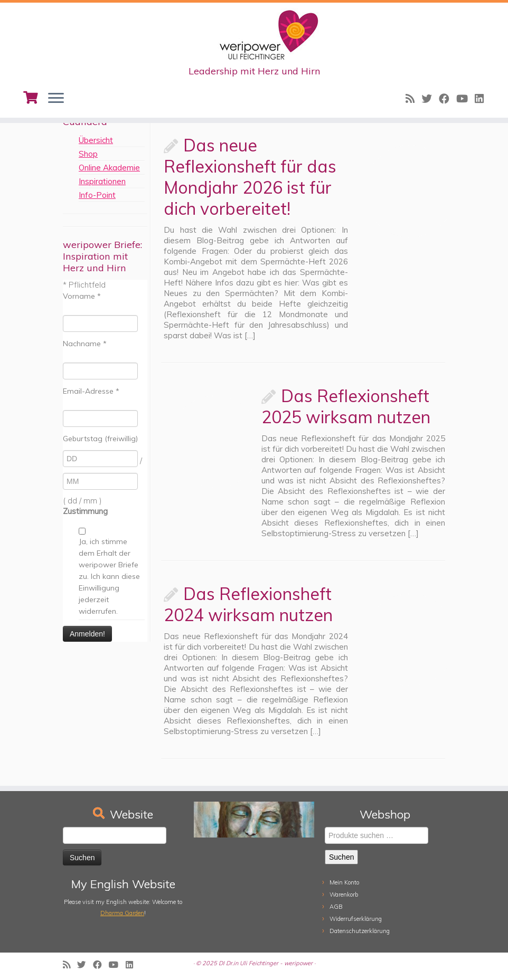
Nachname (85, 344)
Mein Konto (344, 882)
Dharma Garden (122, 913)
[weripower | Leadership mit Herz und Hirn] (254, 34)
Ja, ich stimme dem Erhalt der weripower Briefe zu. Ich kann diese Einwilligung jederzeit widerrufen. (109, 576)
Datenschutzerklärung (360, 931)
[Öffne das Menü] (56, 99)
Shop (88, 154)
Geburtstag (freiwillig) (100, 439)
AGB (336, 907)
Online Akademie (109, 168)
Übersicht (96, 140)
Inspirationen (102, 181)
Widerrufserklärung (356, 919)
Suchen (341, 857)
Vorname (82, 296)
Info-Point (97, 195)
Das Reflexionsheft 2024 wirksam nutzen (248, 604)
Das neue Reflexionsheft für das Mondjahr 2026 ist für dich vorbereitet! (250, 177)
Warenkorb (344, 895)
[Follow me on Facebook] (448, 98)
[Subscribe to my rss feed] (413, 98)
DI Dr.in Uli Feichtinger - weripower (266, 963)
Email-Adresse (91, 391)
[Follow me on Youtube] (465, 98)
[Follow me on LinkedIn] (483, 98)
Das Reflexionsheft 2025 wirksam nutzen (346, 406)
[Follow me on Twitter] (430, 98)
